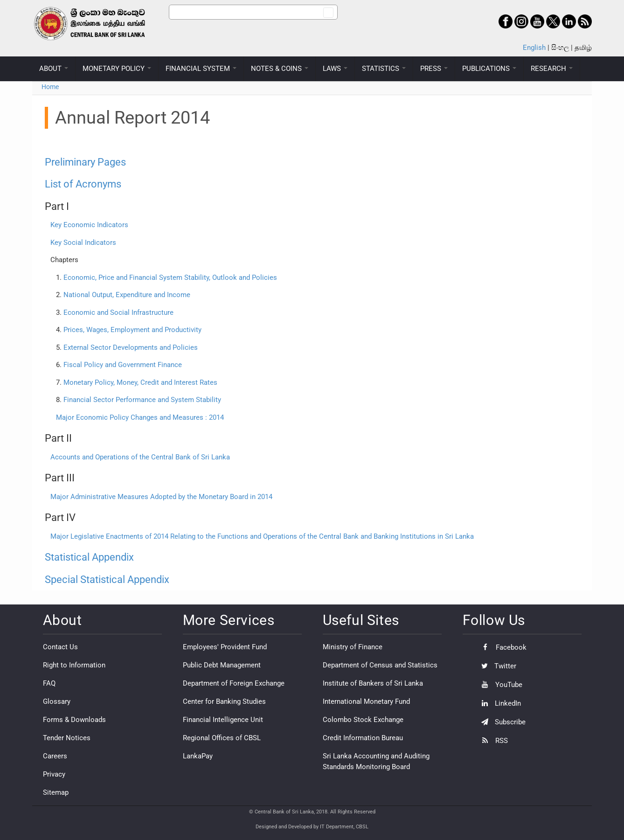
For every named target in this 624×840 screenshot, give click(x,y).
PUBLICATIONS (489, 69)
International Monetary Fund (366, 701)
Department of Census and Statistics (380, 665)
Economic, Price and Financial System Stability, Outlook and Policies (170, 278)
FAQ (49, 683)
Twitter (496, 666)
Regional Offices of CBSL (222, 738)
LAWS (335, 69)
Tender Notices (67, 738)
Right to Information (74, 665)
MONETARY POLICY (117, 69)
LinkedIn (499, 703)
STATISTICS (384, 69)
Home (50, 87)
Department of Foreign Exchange (234, 683)
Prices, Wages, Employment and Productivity (132, 330)
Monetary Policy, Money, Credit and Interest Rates (140, 382)
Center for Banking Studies (224, 701)
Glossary (57, 701)
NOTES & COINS (280, 69)
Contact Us (60, 647)
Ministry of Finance (353, 647)
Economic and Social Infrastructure (118, 312)
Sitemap (56, 792)
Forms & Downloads (74, 720)
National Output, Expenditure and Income (127, 295)
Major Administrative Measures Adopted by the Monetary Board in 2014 (161, 497)
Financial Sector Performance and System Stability (142, 400)
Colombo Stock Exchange (363, 720)
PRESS (434, 69)
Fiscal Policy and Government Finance (123, 365)
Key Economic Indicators (89, 225)
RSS (492, 741)
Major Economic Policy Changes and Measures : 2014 (140, 417)
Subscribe (501, 722)
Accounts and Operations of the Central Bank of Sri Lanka (140, 457)
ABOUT (54, 69)
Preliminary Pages (85, 162)
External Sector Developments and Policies (130, 347)
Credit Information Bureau (363, 738)
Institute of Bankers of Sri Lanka (373, 683)
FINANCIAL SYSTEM (201, 69)
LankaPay (198, 756)
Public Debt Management (222, 665)
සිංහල (560, 48)
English (534, 48)
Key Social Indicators (83, 243)
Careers (55, 756)
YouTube (499, 685)
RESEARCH (552, 69)
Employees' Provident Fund (225, 647)
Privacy (54, 774)
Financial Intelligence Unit (223, 720)
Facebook (502, 647)
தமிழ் (583, 48)
